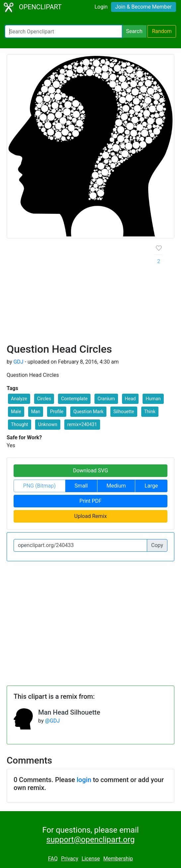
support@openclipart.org (90, 840)
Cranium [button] (106, 399)
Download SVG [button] (90, 471)
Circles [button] (44, 399)
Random (162, 31)
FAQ (53, 859)
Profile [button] (57, 412)
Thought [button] (20, 424)
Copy (157, 545)
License (91, 859)
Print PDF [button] (91, 501)
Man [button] (36, 412)
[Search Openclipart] (63, 31)
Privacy (70, 859)
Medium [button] (116, 486)
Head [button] (130, 399)
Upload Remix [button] (90, 516)
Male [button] (16, 412)
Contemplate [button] (74, 399)
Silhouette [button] (124, 412)
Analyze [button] (19, 399)
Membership (118, 859)
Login (101, 7)
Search (134, 31)
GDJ (18, 362)
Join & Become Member (144, 7)
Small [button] (81, 486)
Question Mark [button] (88, 412)
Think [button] (150, 412)
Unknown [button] (48, 424)
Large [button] (151, 486)
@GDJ (53, 721)
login (84, 780)
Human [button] (153, 399)
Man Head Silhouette (69, 712)
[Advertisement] (76, 293)
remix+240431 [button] (82, 424)
